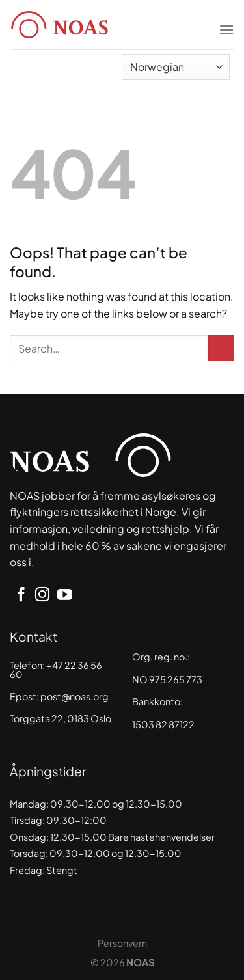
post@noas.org (75, 696)
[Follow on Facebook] (21, 596)
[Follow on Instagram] (42, 596)
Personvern (122, 943)
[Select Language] (176, 67)
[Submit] (221, 348)
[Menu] (226, 21)
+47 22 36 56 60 (56, 670)
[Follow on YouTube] (64, 596)
